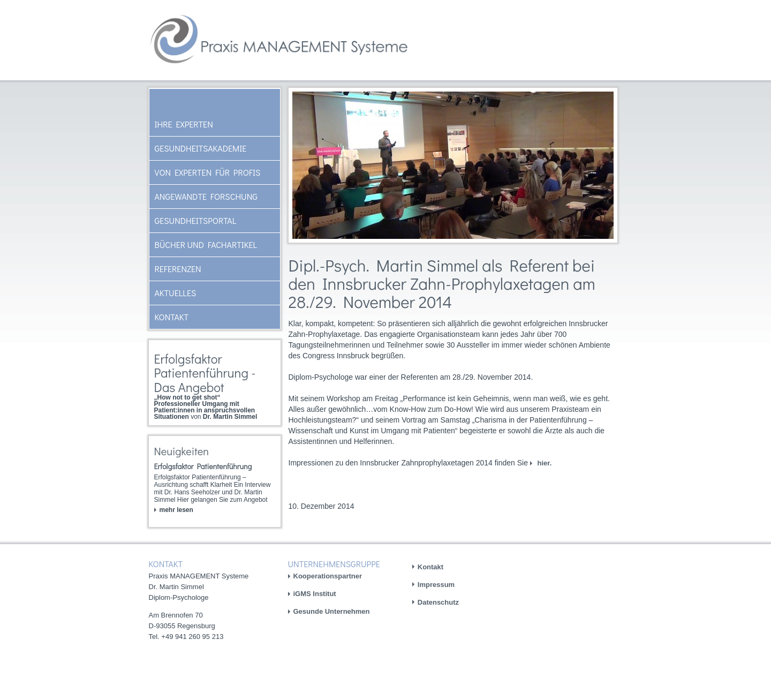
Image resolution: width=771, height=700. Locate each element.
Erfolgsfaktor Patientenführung (203, 466)
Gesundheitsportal (196, 220)
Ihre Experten (184, 124)
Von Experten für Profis (208, 172)
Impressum (436, 585)
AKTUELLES (176, 293)
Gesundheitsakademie (201, 148)
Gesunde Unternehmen (332, 611)
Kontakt (172, 317)
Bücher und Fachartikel (206, 244)
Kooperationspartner (328, 576)
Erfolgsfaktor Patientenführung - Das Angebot (205, 373)
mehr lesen (176, 510)
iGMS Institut (315, 594)
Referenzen (178, 269)
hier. (543, 463)
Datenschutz (438, 602)
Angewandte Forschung (206, 196)
